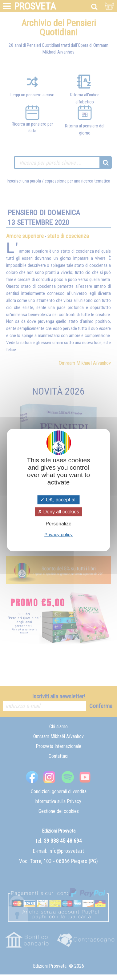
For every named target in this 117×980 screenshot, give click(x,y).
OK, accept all (58, 500)
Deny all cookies (58, 512)
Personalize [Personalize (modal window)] (58, 524)
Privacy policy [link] (58, 534)
